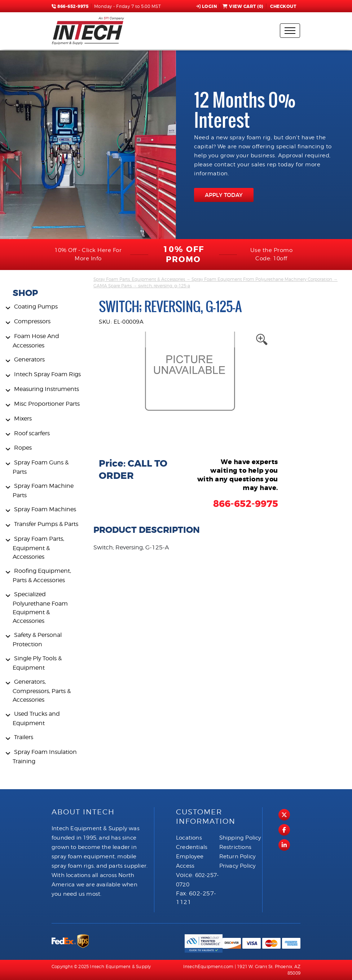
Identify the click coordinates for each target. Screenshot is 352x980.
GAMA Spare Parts (113, 286)
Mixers (23, 419)
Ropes (23, 448)
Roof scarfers (32, 433)
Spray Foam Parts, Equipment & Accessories (38, 548)
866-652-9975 (70, 6)
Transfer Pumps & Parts (46, 524)
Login (207, 6)
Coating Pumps (36, 307)
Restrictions (235, 847)
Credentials (192, 847)
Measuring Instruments (47, 389)
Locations (189, 838)
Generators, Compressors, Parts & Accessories (42, 691)
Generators (29, 359)
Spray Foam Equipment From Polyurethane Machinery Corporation (262, 279)
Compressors (32, 321)
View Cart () (243, 6)
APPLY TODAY (224, 195)
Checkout (283, 6)
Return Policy (238, 857)
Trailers (24, 737)
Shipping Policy (240, 838)
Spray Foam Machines (45, 509)
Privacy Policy (238, 866)
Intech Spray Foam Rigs (47, 374)
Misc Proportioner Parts (47, 404)
